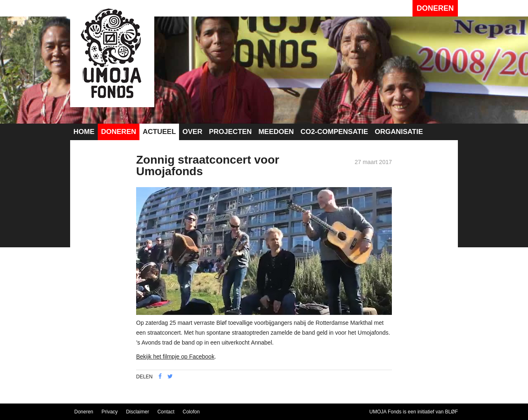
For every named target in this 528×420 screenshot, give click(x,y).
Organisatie (399, 132)
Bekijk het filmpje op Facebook (175, 357)
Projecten (230, 132)
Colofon (191, 412)
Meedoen (276, 132)
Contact (166, 412)
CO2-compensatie (334, 132)
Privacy (110, 412)
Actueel (159, 132)
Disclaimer (137, 412)
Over (192, 132)
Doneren (435, 8)
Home (84, 132)
